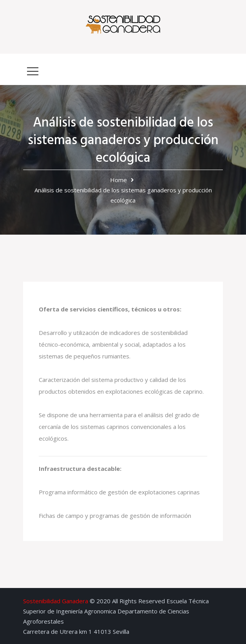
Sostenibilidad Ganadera (56, 601)
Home (118, 180)
